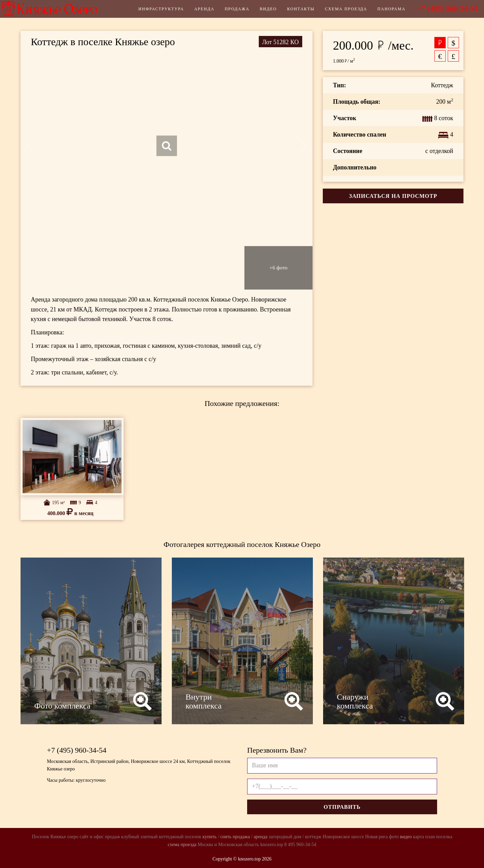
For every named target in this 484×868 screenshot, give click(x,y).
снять (226, 837)
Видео (259, 12)
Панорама (382, 12)
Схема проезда (337, 12)
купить (210, 837)
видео (406, 837)
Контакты (292, 12)
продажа (241, 837)
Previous (50, 146)
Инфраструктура (152, 12)
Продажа (228, 12)
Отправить (342, 807)
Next (283, 146)
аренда (260, 837)
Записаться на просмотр (393, 196)
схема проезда (182, 845)
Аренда (195, 12)
